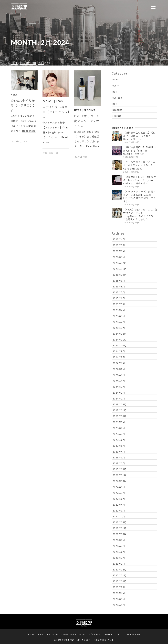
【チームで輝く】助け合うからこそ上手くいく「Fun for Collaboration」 (139, 165)
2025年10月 (120, 275)
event (116, 85)
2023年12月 (120, 404)
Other (82, 634)
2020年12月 (120, 569)
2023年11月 (120, 410)
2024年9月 (119, 351)
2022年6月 (119, 499)
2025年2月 (119, 322)
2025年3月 (119, 316)
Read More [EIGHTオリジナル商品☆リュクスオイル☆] (93, 146)
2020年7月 (119, 593)
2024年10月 (120, 345)
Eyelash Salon (69, 634)
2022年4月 (119, 505)
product (117, 110)
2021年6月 (119, 552)
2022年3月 (119, 511)
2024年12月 (120, 334)
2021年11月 (120, 528)
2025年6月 (119, 298)
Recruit (108, 634)
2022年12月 (120, 469)
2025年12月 (120, 263)
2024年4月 (119, 381)
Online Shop (134, 634)
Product (89, 110)
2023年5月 (119, 446)
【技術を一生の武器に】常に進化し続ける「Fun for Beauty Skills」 (139, 136)
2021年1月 (119, 564)
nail (115, 104)
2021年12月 (120, 522)
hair (115, 92)
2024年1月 (119, 398)
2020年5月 (119, 599)
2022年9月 (119, 487)
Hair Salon (53, 634)
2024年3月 (119, 387)
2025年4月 (119, 310)
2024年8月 (119, 357)
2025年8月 (119, 286)
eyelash (117, 98)
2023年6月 (119, 440)
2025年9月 (119, 281)
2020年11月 (120, 575)
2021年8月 (119, 540)
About (41, 634)
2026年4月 (119, 239)
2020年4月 (119, 605)
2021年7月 (119, 546)
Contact (120, 634)
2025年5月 (119, 304)
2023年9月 (119, 422)
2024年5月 (119, 375)
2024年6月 (119, 369)
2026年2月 (119, 251)
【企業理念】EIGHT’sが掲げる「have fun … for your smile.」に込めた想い (140, 180)
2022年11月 (120, 475)
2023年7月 (119, 434)
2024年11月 (120, 340)
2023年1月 (119, 463)
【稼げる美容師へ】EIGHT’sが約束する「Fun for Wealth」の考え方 (140, 151)
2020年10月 (120, 581)
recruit (117, 116)
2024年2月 (119, 393)
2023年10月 (120, 416)
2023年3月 (119, 457)
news (116, 79)
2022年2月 (119, 516)
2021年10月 (120, 534)
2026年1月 (119, 257)
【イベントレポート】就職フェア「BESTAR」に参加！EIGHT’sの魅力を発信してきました (140, 196)
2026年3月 (119, 245)
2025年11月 (120, 269)
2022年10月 (120, 481)
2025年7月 (119, 292)
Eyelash (48, 101)
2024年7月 (119, 363)
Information (95, 634)
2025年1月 (119, 328)
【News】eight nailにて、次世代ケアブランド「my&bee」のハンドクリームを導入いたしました (140, 214)
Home (31, 634)
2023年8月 (119, 428)
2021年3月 (119, 558)
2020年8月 (119, 587)
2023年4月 (119, 452)
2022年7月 (119, 493)
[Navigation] (153, 7)
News (14, 95)
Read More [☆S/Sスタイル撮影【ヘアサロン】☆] (29, 131)
